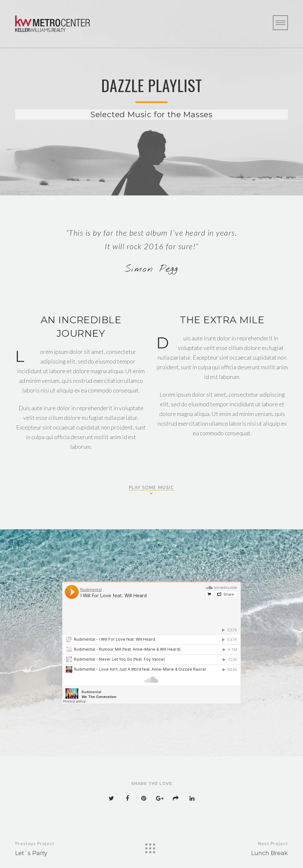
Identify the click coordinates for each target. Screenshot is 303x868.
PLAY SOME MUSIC (152, 488)
